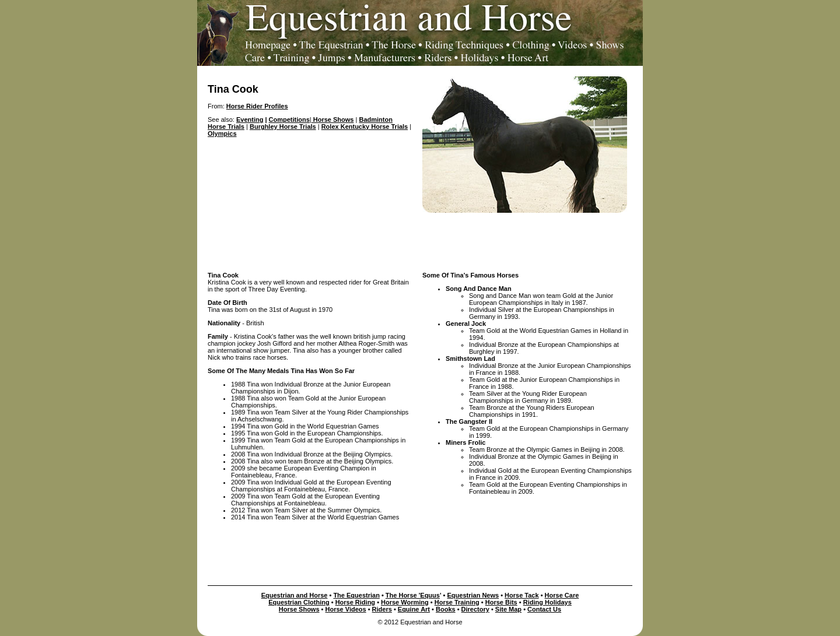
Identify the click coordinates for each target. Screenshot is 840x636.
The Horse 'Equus (413, 595)
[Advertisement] (420, 239)
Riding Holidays (547, 602)
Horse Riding (355, 602)
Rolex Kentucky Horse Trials (365, 127)
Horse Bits (501, 602)
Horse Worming (405, 602)
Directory (475, 609)
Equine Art (414, 609)
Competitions (289, 120)
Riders (382, 609)
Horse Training (457, 602)
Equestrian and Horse (295, 595)
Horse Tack (522, 595)
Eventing (250, 120)
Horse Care (562, 595)
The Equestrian (356, 595)
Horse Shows (333, 120)
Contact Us (544, 609)
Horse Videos (346, 609)
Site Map (508, 609)
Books (446, 609)
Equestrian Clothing (299, 602)
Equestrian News (473, 595)
